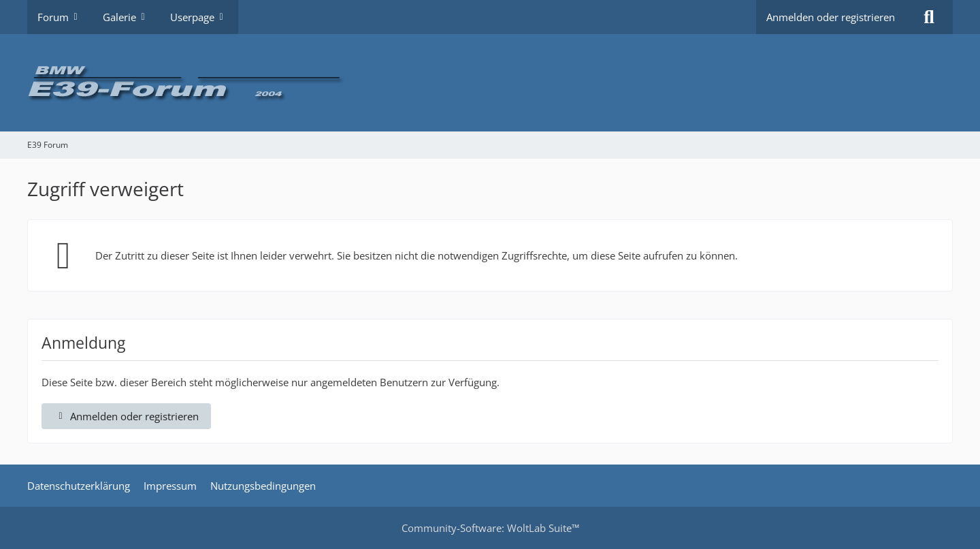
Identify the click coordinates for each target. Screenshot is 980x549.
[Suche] (929, 17)
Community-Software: (490, 528)
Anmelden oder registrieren (831, 17)
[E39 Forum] (490, 83)
